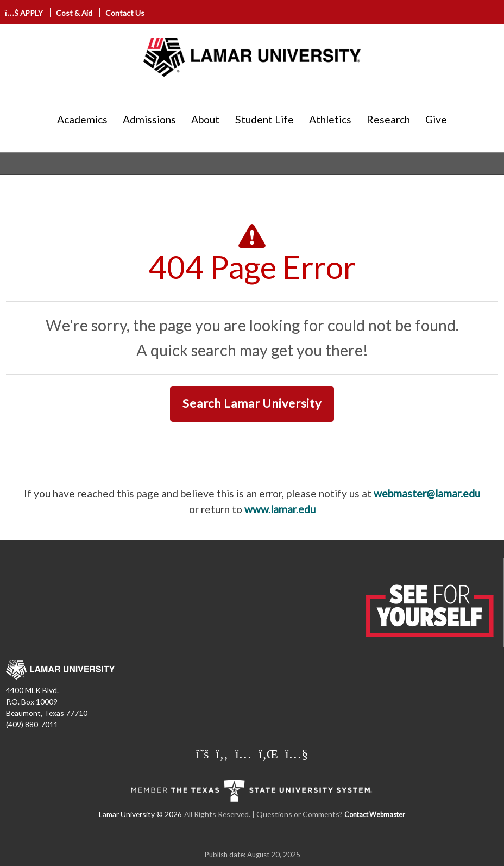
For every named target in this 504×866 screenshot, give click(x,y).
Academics (82, 119)
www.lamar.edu (280, 509)
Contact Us (125, 13)
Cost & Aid (74, 13)
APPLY (24, 13)
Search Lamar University (252, 403)
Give (436, 119)
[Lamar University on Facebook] (223, 753)
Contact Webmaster (375, 815)
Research (388, 119)
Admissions (149, 119)
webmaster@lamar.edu (427, 493)
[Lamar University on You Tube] (297, 753)
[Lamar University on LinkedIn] (270, 753)
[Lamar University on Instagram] (245, 753)
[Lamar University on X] (204, 753)
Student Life (264, 119)
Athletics (330, 119)
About (205, 119)
